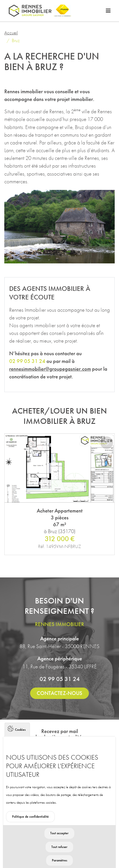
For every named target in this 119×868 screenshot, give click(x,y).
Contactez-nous (60, 693)
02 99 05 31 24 (60, 679)
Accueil (11, 33)
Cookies (20, 742)
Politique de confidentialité (30, 830)
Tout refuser (59, 860)
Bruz (16, 40)
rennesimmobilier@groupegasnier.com (50, 369)
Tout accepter (59, 846)
